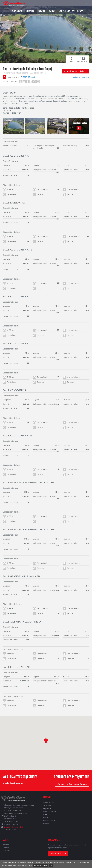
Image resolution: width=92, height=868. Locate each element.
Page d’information (41, 865)
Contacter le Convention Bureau (72, 784)
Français (6, 851)
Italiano (6, 845)
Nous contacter (58, 854)
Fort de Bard (28, 77)
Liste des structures (80, 77)
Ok (51, 865)
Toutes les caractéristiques (76, 71)
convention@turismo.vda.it (13, 827)
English (6, 848)
